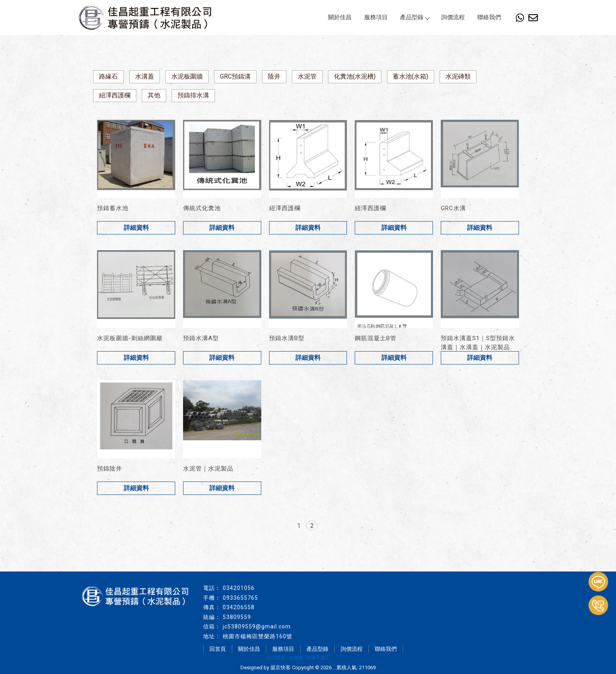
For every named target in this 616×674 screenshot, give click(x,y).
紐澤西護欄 (115, 95)
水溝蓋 (145, 76)
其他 (154, 95)
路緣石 (108, 76)
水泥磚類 (458, 76)
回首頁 (218, 649)
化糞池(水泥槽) (355, 76)
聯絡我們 (489, 17)
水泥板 (296, 658)
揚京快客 (280, 668)
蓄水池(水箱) (411, 76)
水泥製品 (276, 658)
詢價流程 (453, 17)
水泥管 (307, 76)
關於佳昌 (340, 17)
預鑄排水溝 (193, 95)
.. (334, 668)
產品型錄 (414, 17)
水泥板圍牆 (187, 76)
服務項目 (376, 17)
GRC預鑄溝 (235, 76)
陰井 (274, 76)
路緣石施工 (318, 658)
